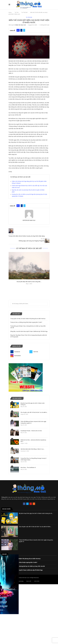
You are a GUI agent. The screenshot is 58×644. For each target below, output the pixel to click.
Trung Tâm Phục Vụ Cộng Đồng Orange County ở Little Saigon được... (33, 459)
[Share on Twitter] (24, 30)
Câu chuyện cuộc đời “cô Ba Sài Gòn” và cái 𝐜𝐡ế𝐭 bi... (34, 412)
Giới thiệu (21, 581)
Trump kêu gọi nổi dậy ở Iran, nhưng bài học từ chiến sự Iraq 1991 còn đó (23, 566)
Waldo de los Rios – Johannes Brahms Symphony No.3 (33, 441)
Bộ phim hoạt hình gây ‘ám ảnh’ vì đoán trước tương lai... (33, 404)
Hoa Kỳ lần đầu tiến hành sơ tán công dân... (29, 282)
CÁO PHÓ (37, 581)
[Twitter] (39, 352)
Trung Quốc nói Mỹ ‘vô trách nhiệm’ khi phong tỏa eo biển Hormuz (28, 319)
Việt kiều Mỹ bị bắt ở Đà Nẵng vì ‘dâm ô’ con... (33, 449)
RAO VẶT (29, 581)
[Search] (49, 5)
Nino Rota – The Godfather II (28, 467)
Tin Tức (17, 12)
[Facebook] (20, 352)
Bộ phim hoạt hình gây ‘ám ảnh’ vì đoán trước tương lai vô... (36, 513)
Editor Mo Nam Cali (20, 25)
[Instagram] (20, 356)
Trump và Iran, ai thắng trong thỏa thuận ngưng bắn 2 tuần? (26, 322)
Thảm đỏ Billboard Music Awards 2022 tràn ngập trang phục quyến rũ (33, 422)
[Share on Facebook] (21, 30)
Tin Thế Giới (24, 12)
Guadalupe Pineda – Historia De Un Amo (31, 431)
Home (10, 12)
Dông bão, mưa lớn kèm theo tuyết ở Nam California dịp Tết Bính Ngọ (29, 331)
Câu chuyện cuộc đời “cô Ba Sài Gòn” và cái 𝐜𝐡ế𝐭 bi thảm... (35, 527)
